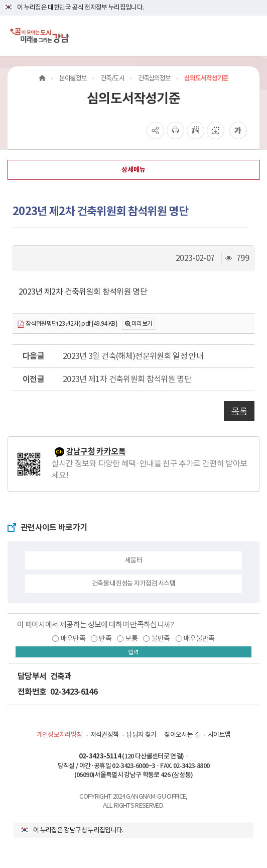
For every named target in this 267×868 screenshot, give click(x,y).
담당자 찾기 (141, 735)
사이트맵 (219, 735)
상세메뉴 (133, 170)
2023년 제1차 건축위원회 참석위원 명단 (127, 379)
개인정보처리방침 (59, 735)
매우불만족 (199, 638)
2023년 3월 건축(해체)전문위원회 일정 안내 (133, 356)
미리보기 (142, 323)
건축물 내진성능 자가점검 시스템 (133, 583)
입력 (133, 652)
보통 (131, 638)
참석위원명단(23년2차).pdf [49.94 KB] (67, 324)
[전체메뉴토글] (251, 35)
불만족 (161, 638)
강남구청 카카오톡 (96, 452)
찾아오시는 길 (182, 735)
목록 (239, 411)
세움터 (133, 560)
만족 (105, 638)
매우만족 (73, 638)
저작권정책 (105, 735)
